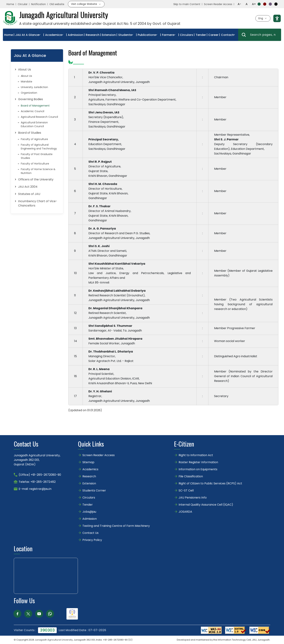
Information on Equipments (198, 469)
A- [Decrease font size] (239, 4)
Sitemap (88, 462)
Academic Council (33, 111)
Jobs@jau (89, 512)
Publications (147, 35)
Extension (109, 35)
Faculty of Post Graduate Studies (37, 156)
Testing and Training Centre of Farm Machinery (116, 526)
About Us (26, 76)
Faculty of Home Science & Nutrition (38, 171)
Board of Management (35, 106)
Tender (201, 35)
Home (10, 4)
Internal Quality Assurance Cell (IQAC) (206, 505)
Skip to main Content (187, 4)
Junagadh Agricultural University (54, 640)
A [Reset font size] (247, 4)
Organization (29, 93)
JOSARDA (186, 512)
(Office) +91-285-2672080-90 (40, 475)
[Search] (244, 35)
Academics (53, 35)
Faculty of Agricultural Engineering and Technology (39, 147)
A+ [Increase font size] (254, 4)
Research (93, 35)
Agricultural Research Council (39, 117)
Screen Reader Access (218, 4)
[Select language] (263, 18)
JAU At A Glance (27, 35)
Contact (227, 35)
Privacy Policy (92, 540)
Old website (57, 4)
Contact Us (90, 533)
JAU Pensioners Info (193, 498)
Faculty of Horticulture (35, 164)
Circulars (186, 35)
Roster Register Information (198, 462)
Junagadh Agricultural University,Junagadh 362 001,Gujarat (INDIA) (37, 460)
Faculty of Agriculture (34, 139)
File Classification (191, 476)
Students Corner (94, 490)
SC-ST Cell (186, 490)
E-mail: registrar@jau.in (35, 489)
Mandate (27, 82)
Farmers (168, 35)
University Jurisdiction (34, 87)
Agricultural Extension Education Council (34, 124)
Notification (38, 4)
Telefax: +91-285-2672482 (37, 482)
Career (213, 35)
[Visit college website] (86, 4)
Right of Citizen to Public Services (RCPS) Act (210, 483)
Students (125, 35)
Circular (23, 4)
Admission (75, 35)
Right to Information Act (196, 455)
